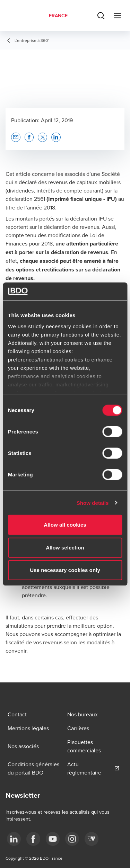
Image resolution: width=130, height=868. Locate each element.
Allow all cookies (65, 525)
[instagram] (72, 839)
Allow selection (65, 547)
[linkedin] (14, 839)
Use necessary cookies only (65, 570)
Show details (93, 503)
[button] (16, 137)
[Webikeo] (92, 839)
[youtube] (53, 839)
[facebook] (33, 839)
